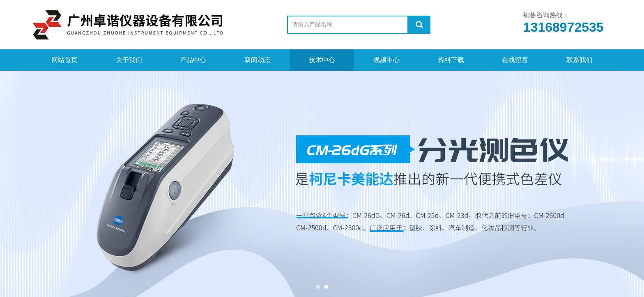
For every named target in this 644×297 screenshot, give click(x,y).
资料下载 (451, 60)
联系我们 (580, 60)
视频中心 (386, 60)
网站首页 (64, 60)
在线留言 (515, 60)
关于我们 (129, 60)
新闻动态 (258, 60)
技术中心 (322, 60)
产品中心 (193, 60)
